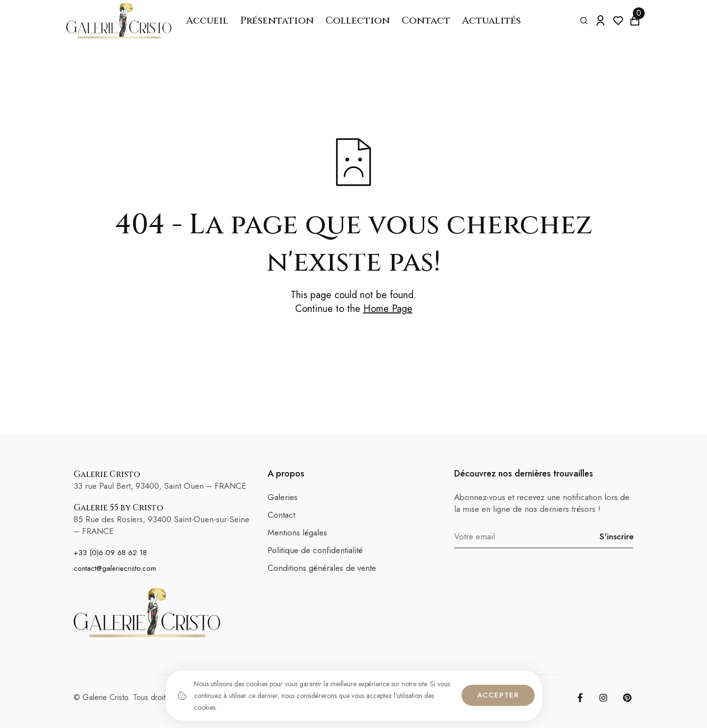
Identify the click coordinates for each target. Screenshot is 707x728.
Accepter (498, 695)
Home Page (388, 309)
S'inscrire (616, 536)
